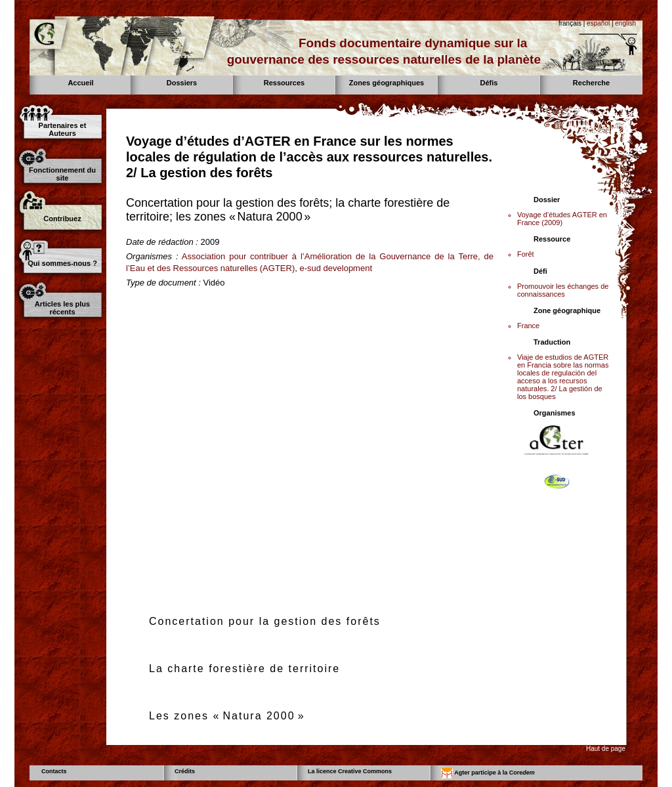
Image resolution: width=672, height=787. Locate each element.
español (598, 23)
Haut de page (606, 749)
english (625, 23)
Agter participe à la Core (488, 773)
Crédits (185, 771)
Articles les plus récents (62, 308)
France (528, 326)
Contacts (54, 771)
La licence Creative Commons (350, 771)
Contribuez (62, 219)
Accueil (80, 83)
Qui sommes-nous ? (62, 263)
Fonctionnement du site (62, 174)
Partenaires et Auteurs (63, 129)
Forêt (526, 254)
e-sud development (336, 268)
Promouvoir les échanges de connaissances (563, 290)
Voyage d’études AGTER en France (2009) (562, 219)
